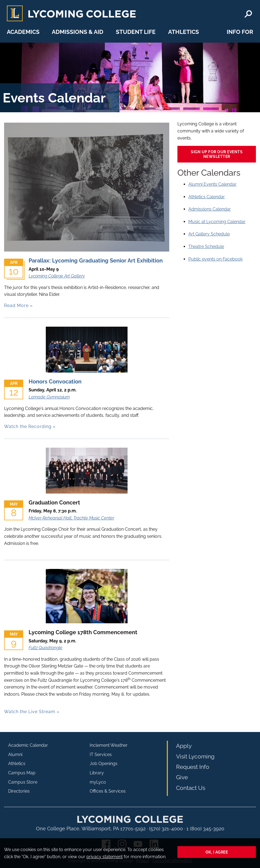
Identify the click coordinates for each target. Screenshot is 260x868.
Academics (23, 32)
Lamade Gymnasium (49, 397)
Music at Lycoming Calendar (217, 222)
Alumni (15, 755)
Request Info (193, 767)
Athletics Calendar (207, 197)
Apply (184, 746)
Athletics (184, 32)
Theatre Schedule (206, 246)
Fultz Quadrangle (46, 648)
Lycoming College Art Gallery (57, 276)
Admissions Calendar (210, 209)
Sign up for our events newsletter (217, 154)
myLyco (98, 782)
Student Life (136, 32)
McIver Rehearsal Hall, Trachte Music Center (71, 518)
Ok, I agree (217, 852)
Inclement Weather (109, 745)
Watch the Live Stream (30, 712)
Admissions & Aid (78, 32)
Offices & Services (108, 791)
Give (182, 777)
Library (97, 773)
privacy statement (105, 857)
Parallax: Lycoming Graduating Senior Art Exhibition (96, 261)
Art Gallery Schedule (209, 234)
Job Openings (104, 764)
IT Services (101, 755)
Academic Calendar (28, 745)
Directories (19, 791)
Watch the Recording (28, 426)
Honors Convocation (55, 382)
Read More (16, 305)
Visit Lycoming (195, 756)
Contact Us (191, 788)
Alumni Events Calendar (212, 184)
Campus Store (23, 782)
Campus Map (22, 773)
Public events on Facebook (215, 259)
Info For (240, 32)
